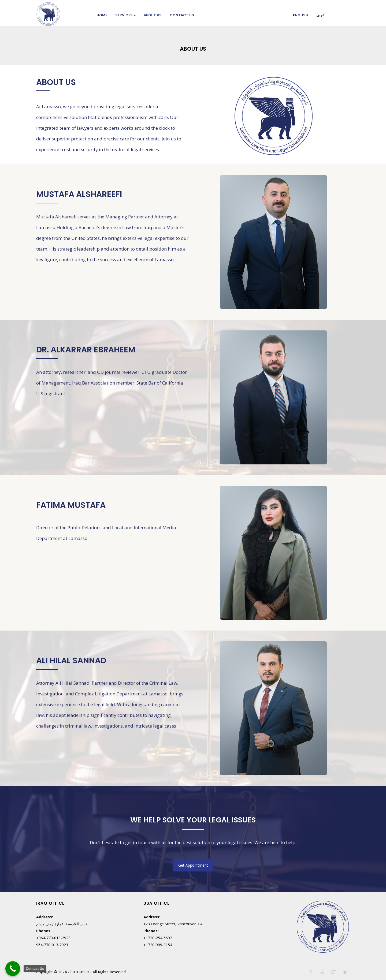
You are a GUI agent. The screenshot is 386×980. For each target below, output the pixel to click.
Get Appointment (193, 865)
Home (102, 15)
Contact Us (182, 15)
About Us (153, 15)
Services (125, 15)
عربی (320, 15)
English (301, 15)
